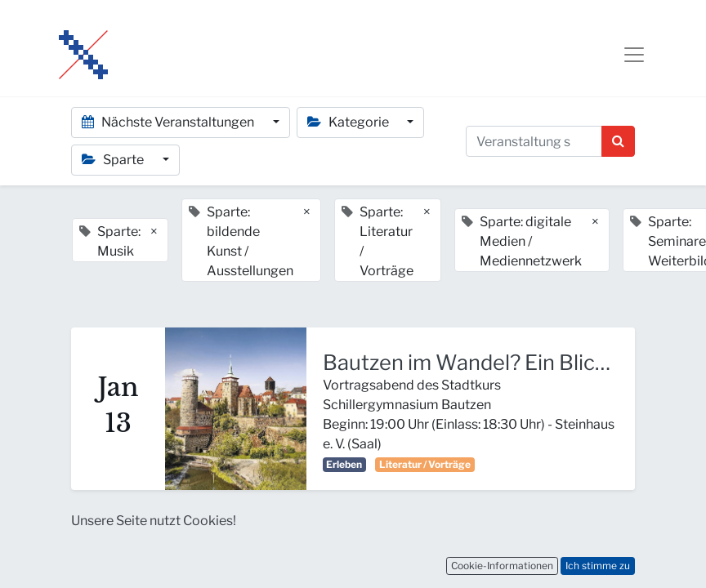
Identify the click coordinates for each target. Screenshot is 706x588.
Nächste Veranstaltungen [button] (169, 122)
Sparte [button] (114, 160)
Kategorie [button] (349, 122)
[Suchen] (618, 141)
